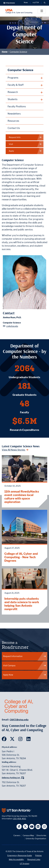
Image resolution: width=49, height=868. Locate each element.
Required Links (34, 859)
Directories (41, 835)
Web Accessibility (16, 859)
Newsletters (14, 114)
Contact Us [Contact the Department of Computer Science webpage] (14, 128)
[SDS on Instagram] (21, 740)
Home (5, 52)
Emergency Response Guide (20, 855)
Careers (17, 835)
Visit (25, 144)
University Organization (36, 839)
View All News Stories (15, 450)
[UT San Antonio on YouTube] (32, 827)
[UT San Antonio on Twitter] (25, 827)
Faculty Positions (17, 106)
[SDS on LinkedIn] (29, 740)
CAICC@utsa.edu (19, 720)
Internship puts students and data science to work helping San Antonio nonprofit (22, 604)
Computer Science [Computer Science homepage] (20, 70)
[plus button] (25, 78)
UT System (25, 864)
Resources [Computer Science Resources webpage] (13, 121)
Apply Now (25, 675)
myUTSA (36, 3)
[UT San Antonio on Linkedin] (38, 827)
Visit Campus (25, 666)
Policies (38, 855)
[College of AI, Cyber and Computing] (19, 11)
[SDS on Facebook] (5, 740)
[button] (45, 3)
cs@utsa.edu (12, 326)
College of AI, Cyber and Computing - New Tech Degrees (21, 557)
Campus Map (28, 835)
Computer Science (18, 52)
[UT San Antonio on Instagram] (44, 827)
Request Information (25, 656)
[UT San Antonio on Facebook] (19, 827)
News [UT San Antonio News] (26, 3)
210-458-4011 (20, 819)
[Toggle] (42, 11)
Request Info (25, 137)
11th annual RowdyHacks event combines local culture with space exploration (22, 497)
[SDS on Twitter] (13, 740)
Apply (25, 151)
